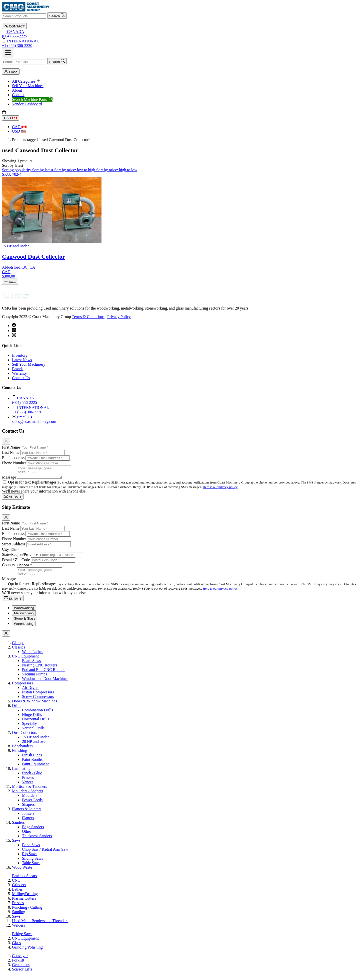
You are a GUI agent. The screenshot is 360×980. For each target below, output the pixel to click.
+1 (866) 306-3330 (180, 43)
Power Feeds (32, 804)
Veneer (27, 786)
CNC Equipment (25, 661)
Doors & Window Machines (34, 706)
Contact (18, 95)
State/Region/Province (20, 557)
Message (9, 479)
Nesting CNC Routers (39, 670)
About (17, 90)
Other (26, 836)
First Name (11, 447)
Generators (21, 969)
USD (19, 131)
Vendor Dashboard (27, 104)
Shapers (28, 809)
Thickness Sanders (37, 840)
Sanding (18, 916)
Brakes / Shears (24, 880)
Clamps (18, 647)
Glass (16, 947)
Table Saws (31, 867)
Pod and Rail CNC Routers (44, 674)
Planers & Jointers (27, 813)
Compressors (22, 688)
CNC (16, 885)
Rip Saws (30, 858)
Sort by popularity (17, 170)
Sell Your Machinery (29, 364)
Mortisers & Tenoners (29, 791)
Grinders (19, 889)
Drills (16, 710)
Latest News (22, 360)
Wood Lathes (32, 656)
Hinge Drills (32, 719)
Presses (28, 782)
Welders (18, 930)
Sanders (18, 827)
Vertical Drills (33, 733)
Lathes (17, 894)
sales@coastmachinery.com (185, 419)
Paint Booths (32, 764)
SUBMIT (13, 499)
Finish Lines (32, 759)
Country (8, 567)
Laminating (21, 773)
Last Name (11, 452)
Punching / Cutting (27, 912)
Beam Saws (31, 665)
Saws (16, 845)
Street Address (14, 546)
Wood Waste (22, 872)
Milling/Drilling (25, 898)
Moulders (30, 800)
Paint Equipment (35, 768)
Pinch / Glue (32, 777)
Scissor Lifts (22, 974)
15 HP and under (35, 741)
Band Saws (31, 849)
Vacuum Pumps (34, 679)
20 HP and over (34, 746)
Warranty (19, 373)
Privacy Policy (119, 317)
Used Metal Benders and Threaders (40, 925)
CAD (10, 118)
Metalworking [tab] (24, 618)
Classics (18, 652)
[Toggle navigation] (8, 53)
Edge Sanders (33, 831)
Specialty (29, 728)
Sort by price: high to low (117, 170)
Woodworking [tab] (24, 612)
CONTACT (14, 26)
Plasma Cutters (24, 903)
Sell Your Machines (28, 86)
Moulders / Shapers (27, 795)
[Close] (6, 442)
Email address (13, 458)
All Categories (26, 81)
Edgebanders (22, 750)
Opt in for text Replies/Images (33, 484)
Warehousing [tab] (24, 628)
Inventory (20, 355)
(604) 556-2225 (180, 34)
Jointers (28, 818)
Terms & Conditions (88, 317)
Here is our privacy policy (220, 489)
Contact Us (21, 378)
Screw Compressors (38, 701)
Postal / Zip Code (16, 562)
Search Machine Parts (32, 99)
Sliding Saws (32, 863)
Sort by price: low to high (75, 170)
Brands (18, 369)
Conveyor (20, 960)
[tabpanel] (180, 760)
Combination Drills (37, 715)
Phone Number (14, 463)
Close (11, 72)
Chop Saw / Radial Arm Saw (45, 854)
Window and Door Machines (45, 683)
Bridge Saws (22, 938)
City (5, 552)
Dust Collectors (24, 737)
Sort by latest (43, 170)
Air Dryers (31, 692)
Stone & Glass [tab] (25, 623)
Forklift (18, 965)
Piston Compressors (38, 697)
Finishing (19, 755)
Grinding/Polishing (27, 952)
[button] (12, 165)
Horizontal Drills (36, 724)
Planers (28, 822)
